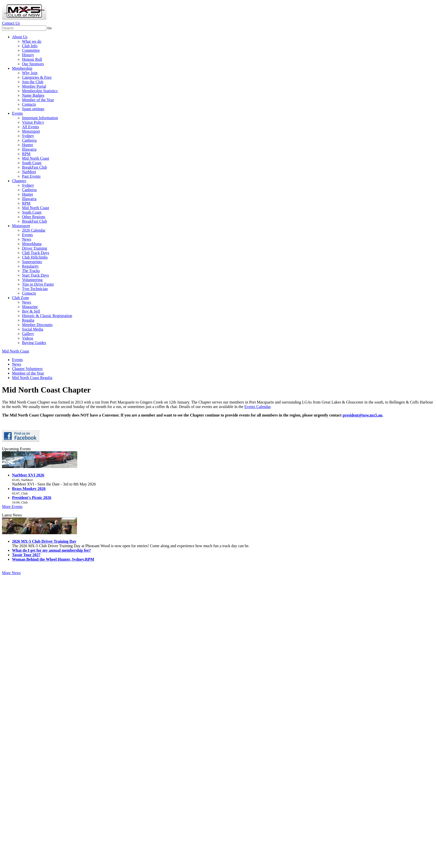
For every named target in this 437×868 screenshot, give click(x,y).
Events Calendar (257, 407)
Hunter (27, 145)
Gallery (28, 334)
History (28, 55)
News (26, 239)
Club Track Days (35, 253)
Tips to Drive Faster (38, 284)
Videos (27, 338)
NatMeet (29, 172)
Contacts (29, 104)
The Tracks (31, 271)
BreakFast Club (34, 167)
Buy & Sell (31, 311)
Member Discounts (37, 325)
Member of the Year (38, 100)
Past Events (31, 176)
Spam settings (33, 109)
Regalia (28, 320)
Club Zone (20, 298)
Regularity (30, 266)
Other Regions (34, 217)
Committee (31, 50)
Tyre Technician (35, 289)
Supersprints (32, 262)
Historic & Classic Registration (47, 316)
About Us (20, 37)
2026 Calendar (34, 230)
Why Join (30, 73)
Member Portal (34, 86)
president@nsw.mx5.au (362, 415)
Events (17, 113)
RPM (26, 154)
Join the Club (33, 82)
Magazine (30, 307)
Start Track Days (35, 275)
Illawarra (29, 149)
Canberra (29, 140)
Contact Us (11, 23)
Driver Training (34, 248)
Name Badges (33, 95)
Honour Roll (32, 59)
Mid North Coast (35, 158)
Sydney (28, 136)
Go (49, 28)
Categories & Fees (37, 77)
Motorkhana (32, 244)
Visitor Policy (33, 122)
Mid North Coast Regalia (32, 378)
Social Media (33, 329)
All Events (30, 127)
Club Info (30, 46)
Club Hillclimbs (35, 257)
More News (11, 573)
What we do (32, 41)
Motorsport (31, 131)
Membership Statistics (40, 91)
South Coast (32, 163)
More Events (12, 507)
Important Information (40, 118)
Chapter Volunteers (27, 369)
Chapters (19, 181)
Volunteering (32, 280)
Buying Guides (34, 343)
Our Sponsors (33, 64)
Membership (22, 68)
